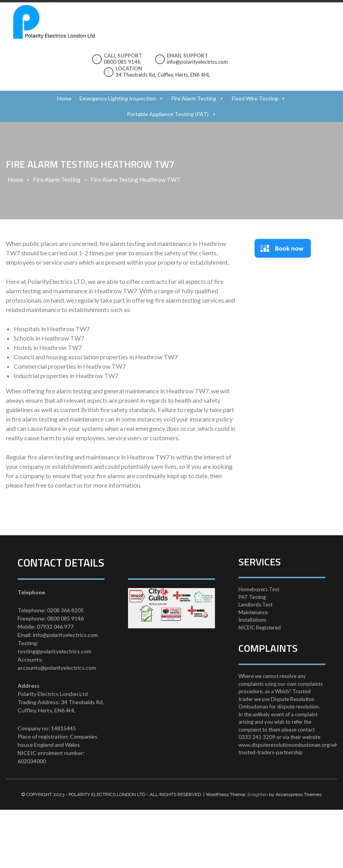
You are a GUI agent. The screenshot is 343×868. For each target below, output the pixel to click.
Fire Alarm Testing (194, 98)
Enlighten (258, 794)
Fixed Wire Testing (255, 98)
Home (64, 98)
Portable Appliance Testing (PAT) (168, 114)
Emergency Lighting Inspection (118, 98)
